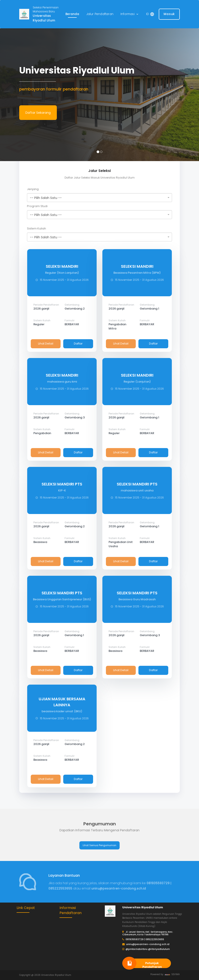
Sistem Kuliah (36, 228)
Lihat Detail (46, 344)
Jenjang (33, 189)
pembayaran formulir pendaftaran (54, 89)
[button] (130, 14)
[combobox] (99, 198)
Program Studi (37, 206)
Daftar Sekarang (38, 113)
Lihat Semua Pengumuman (99, 845)
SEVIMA (172, 974)
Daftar (78, 344)
